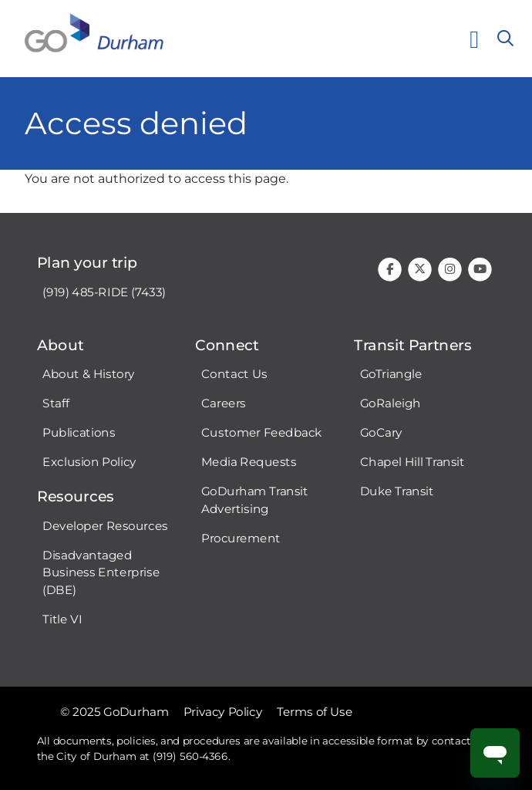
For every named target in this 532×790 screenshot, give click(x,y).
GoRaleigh (391, 403)
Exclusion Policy (89, 462)
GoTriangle (391, 374)
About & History (89, 374)
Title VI (62, 620)
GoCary (381, 433)
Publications (79, 433)
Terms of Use (315, 712)
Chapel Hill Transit (412, 462)
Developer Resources (105, 525)
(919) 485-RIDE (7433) (104, 292)
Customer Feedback (262, 433)
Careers (224, 403)
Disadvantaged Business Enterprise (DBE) (101, 572)
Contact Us (234, 374)
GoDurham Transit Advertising (255, 500)
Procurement (241, 538)
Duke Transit (397, 491)
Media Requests (249, 462)
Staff (56, 403)
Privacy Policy (223, 712)
